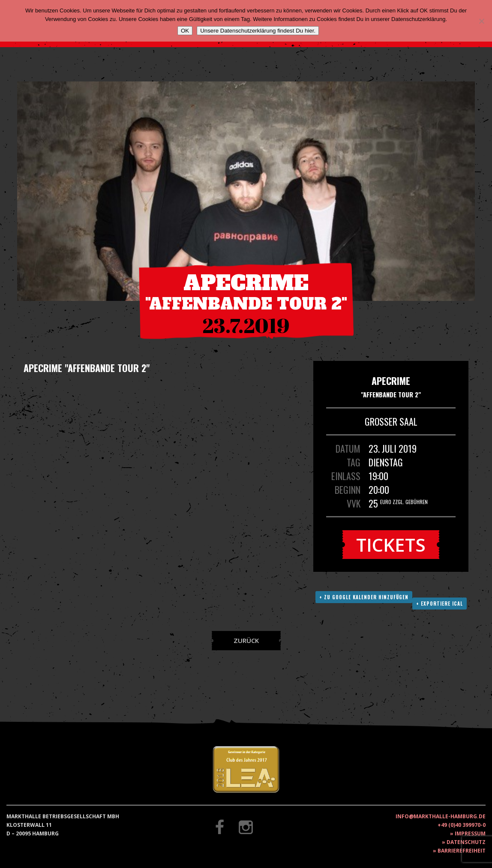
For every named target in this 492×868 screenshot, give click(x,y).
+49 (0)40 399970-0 (462, 825)
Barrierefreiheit (462, 851)
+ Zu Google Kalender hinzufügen (364, 597)
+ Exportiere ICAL (439, 604)
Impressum (470, 833)
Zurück (246, 640)
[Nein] (481, 21)
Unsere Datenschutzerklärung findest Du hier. (258, 31)
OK (185, 31)
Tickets (391, 545)
